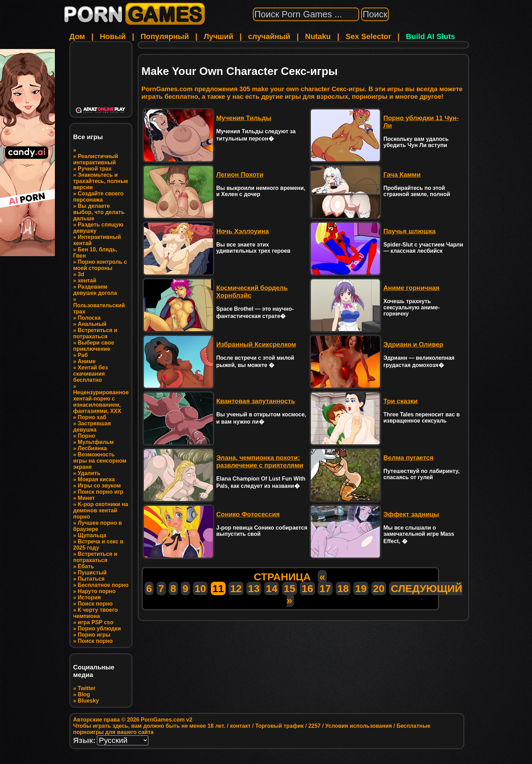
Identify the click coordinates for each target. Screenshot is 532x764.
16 (307, 588)
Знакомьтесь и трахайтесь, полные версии (101, 181)
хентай (87, 281)
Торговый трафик (280, 726)
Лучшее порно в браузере (97, 526)
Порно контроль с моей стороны (100, 265)
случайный (269, 36)
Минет (86, 498)
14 (272, 588)
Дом (77, 36)
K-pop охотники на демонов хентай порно (101, 510)
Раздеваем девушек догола (95, 290)
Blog (84, 694)
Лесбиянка (92, 448)
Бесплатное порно (103, 585)
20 (379, 588)
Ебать (86, 566)
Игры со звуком (99, 486)
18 (343, 588)
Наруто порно (97, 591)
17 (325, 588)
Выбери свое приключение (94, 346)
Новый (113, 36)
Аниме (87, 361)
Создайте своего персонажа (98, 197)
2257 (315, 726)
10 (200, 588)
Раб (83, 355)
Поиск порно (95, 604)
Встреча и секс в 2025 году (98, 545)
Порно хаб (92, 417)
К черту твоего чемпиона (95, 613)
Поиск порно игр (100, 492)
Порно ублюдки (99, 628)
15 (290, 588)
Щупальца (92, 535)
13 (254, 588)
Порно (86, 436)
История (89, 597)
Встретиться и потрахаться (95, 333)
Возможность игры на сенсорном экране (100, 461)
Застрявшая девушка (92, 427)
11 (218, 588)
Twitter (86, 688)
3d (81, 274)
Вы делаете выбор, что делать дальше (99, 212)
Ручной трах (95, 169)
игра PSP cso (95, 622)
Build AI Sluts (431, 36)
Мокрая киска (96, 479)
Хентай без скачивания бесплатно (90, 374)
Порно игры (94, 635)
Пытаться (91, 579)
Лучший (218, 36)
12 (236, 588)
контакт (240, 726)
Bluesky (88, 701)
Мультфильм (96, 442)
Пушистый (92, 573)
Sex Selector (368, 36)
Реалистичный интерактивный (96, 159)
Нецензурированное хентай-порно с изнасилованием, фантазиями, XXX (101, 402)
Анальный (92, 324)
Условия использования (359, 726)
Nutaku (318, 36)
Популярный (165, 36)
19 (361, 588)
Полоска (89, 318)
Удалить (89, 473)
